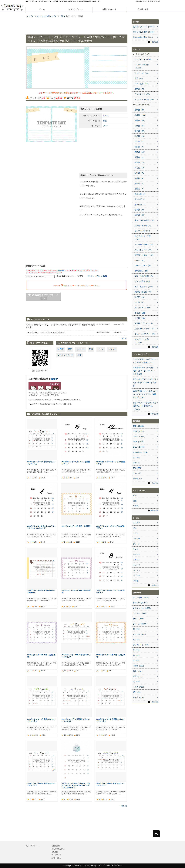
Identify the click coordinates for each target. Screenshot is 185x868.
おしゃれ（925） (140, 634)
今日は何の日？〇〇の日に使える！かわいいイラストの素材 (145, 383)
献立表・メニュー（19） (144, 255)
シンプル (112, 349)
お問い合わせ (56, 858)
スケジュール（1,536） (142, 608)
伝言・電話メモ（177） (144, 287)
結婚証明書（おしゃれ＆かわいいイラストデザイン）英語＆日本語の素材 (145, 394)
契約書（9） (140, 147)
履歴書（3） (140, 184)
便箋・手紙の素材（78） (144, 276)
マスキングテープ (65, 355)
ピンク (136, 549)
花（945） (137, 629)
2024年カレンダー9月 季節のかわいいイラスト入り (76, 720)
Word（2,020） (139, 442)
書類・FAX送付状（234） (145, 220)
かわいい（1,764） (141, 603)
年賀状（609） (139, 666)
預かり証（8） (140, 199)
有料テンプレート (109, 9)
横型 (105, 121)
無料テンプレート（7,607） (144, 27)
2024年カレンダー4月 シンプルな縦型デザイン (110, 527)
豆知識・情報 (143, 9)
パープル (136, 554)
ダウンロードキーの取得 (97, 276)
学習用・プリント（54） (144, 323)
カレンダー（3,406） (141, 598)
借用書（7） (140, 141)
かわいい (81, 349)
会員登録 (61, 271)
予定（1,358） (139, 619)
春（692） (137, 655)
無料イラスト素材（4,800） (144, 32)
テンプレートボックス (35, 16)
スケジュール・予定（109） (143, 238)
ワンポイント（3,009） (144, 59)
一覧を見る (124, 338)
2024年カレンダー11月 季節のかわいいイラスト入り (76, 656)
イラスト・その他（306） (145, 99)
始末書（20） (140, 215)
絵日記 (106, 116)
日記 (70, 349)
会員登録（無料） (142, 1)
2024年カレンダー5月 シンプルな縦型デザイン (76, 463)
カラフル (136, 575)
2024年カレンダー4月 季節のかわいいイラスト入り (41, 720)
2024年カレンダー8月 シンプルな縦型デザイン (110, 591)
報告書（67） (140, 131)
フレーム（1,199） (141, 624)
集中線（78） (140, 89)
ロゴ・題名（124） (142, 84)
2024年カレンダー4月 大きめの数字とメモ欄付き (41, 591)
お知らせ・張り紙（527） (145, 329)
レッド (136, 533)
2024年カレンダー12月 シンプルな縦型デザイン (111, 463)
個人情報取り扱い (58, 849)
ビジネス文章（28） (143, 231)
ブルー (106, 126)
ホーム (42, 9)
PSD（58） (138, 473)
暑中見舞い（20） (142, 271)
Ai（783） (137, 457)
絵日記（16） (140, 297)
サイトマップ (56, 855)
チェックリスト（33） (144, 250)
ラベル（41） (140, 260)
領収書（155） (141, 115)
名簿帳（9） (140, 178)
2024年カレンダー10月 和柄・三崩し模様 (111, 656)
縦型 (135, 495)
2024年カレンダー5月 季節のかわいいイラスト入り (110, 784)
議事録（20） (140, 210)
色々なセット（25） (143, 94)
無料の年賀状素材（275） (143, 37)
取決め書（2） (140, 194)
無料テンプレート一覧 (55, 16)
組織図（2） (140, 189)
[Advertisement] (12, 96)
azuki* (54, 379)
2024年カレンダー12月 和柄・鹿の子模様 (76, 591)
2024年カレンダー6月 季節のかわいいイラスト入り (41, 784)
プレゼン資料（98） (143, 281)
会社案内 (55, 852)
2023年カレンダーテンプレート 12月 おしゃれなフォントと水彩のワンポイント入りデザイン (76, 786)
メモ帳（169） (141, 318)
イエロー (136, 539)
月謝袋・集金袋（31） (144, 292)
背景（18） (139, 78)
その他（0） (138, 479)
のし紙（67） (140, 302)
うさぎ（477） (139, 687)
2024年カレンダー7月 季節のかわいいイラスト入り (41, 463)
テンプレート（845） (142, 645)
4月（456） (138, 692)
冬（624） (137, 661)
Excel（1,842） (139, 447)
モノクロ (136, 523)
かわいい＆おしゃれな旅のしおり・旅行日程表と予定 (145, 361)
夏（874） (137, 640)
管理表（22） (140, 157)
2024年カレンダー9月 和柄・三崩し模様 (41, 656)
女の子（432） (139, 697)
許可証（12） (140, 168)
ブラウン (136, 560)
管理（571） (138, 676)
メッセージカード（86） (144, 245)
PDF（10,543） (139, 437)
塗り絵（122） (141, 313)
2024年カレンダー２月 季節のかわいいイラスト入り (111, 720)
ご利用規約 (55, 846)
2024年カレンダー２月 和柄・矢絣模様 (76, 526)
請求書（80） (140, 110)
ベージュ (136, 570)
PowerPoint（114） (141, 452)
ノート (101, 349)
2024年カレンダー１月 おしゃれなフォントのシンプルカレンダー (42, 527)
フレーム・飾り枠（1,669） (142, 66)
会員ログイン (154, 1)
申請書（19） (140, 152)
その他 (136, 506)
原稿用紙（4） (140, 205)
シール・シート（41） (144, 266)
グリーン (136, 544)
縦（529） (137, 682)
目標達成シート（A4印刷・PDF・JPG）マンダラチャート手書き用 (144, 371)
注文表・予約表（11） (144, 226)
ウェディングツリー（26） (145, 334)
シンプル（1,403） (141, 613)
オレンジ (136, 565)
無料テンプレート (76, 9)
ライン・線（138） (142, 73)
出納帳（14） (140, 136)
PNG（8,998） (139, 431)
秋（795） (137, 650)
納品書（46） (140, 120)
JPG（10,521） (139, 426)
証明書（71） (140, 173)
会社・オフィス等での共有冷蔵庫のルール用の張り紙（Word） (145, 406)
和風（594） (138, 671)
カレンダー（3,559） (143, 308)
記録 (91, 349)
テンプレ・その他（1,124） (142, 341)
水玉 (80, 355)
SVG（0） (137, 463)
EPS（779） (138, 468)
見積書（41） (140, 126)
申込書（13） (140, 162)
